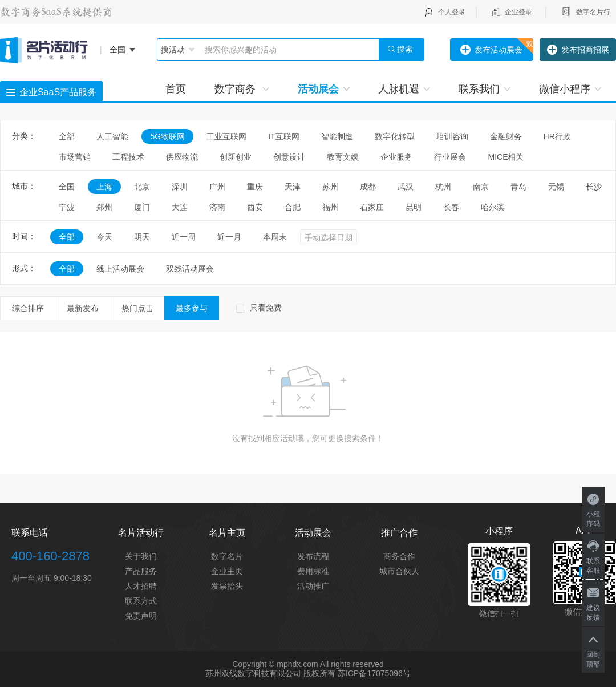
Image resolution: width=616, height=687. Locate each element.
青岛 (518, 187)
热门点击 (137, 308)
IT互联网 (283, 136)
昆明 (414, 207)
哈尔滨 (493, 207)
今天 (104, 237)
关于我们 (141, 556)
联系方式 (141, 601)
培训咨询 (452, 136)
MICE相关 (506, 157)
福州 (330, 207)
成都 (368, 187)
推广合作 (399, 533)
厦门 (142, 207)
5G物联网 (167, 136)
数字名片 (227, 556)
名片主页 (227, 533)
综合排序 (28, 308)
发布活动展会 (491, 50)
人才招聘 (141, 586)
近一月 (229, 237)
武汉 (406, 187)
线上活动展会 (120, 269)
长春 (451, 207)
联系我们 (485, 89)
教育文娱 (343, 157)
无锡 (556, 187)
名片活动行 (141, 533)
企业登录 (518, 12)
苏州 (330, 187)
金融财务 (506, 136)
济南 (217, 207)
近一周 (184, 237)
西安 (255, 207)
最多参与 (192, 308)
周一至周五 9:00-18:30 (52, 578)
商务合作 (399, 556)
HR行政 (561, 136)
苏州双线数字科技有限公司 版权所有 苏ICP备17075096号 (308, 673)
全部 (67, 136)
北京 (142, 187)
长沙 (594, 187)
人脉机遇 (404, 89)
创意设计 (289, 157)
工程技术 (128, 157)
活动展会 (324, 89)
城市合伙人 (399, 571)
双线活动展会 (190, 269)
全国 (67, 187)
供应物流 (182, 157)
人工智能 (112, 136)
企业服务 (396, 157)
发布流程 (313, 556)
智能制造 (337, 136)
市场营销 (75, 157)
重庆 (255, 187)
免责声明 (141, 616)
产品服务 (141, 571)
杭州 (443, 187)
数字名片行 (593, 12)
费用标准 (313, 571)
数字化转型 (395, 136)
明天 (142, 237)
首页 (176, 89)
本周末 (275, 237)
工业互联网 (226, 136)
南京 (481, 187)
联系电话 (30, 533)
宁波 (67, 207)
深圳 (180, 187)
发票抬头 (227, 586)
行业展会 (450, 157)
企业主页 (227, 571)
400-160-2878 (50, 556)
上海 (104, 187)
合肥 (293, 207)
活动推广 (313, 586)
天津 (293, 187)
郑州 (104, 207)
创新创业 (236, 157)
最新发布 (83, 308)
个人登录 (452, 12)
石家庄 (372, 207)
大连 (180, 207)
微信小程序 (570, 89)
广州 (217, 187)
